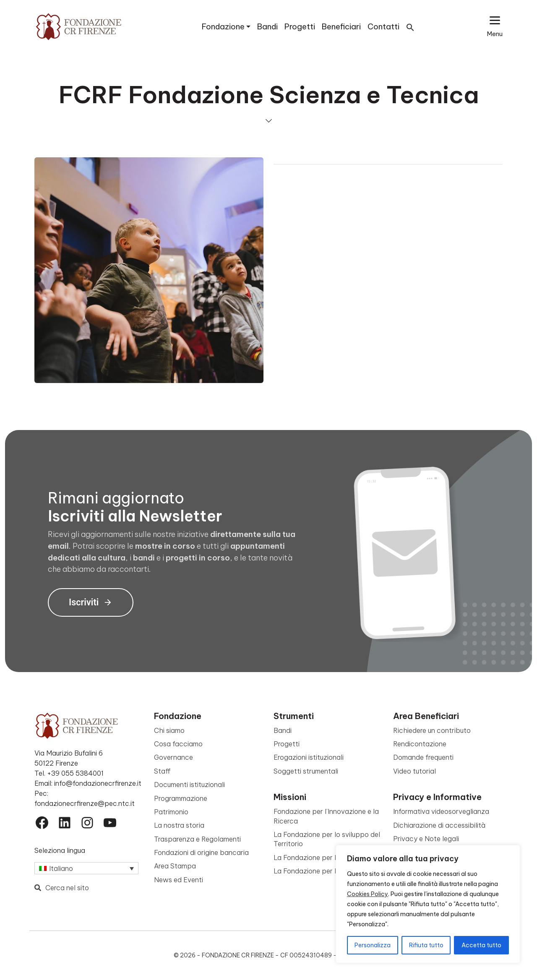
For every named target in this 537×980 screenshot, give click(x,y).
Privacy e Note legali (426, 839)
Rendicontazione (420, 744)
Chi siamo (169, 730)
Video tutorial (414, 771)
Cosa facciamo (178, 744)
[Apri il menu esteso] (495, 27)
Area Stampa (175, 866)
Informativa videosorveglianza (441, 811)
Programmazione (181, 798)
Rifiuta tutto (426, 945)
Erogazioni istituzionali (309, 757)
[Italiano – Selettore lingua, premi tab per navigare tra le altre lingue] (86, 868)
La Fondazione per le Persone (321, 871)
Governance (173, 757)
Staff (162, 771)
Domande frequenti (423, 757)
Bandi (267, 27)
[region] (428, 904)
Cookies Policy (368, 894)
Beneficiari (341, 27)
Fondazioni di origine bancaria (201, 852)
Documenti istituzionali (189, 785)
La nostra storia (179, 825)
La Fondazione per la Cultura (319, 857)
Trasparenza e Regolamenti (197, 839)
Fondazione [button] (223, 27)
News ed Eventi (179, 880)
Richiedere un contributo (432, 730)
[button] (410, 27)
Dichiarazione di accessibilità (439, 825)
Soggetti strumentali (306, 771)
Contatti (383, 27)
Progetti (300, 27)
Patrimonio (171, 812)
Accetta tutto (481, 945)
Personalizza (373, 945)
